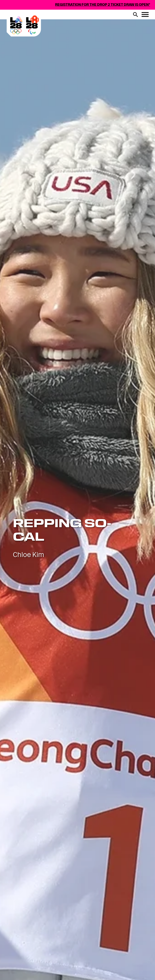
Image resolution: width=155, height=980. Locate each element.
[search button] (135, 15)
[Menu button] (145, 15)
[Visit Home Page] (41, 35)
